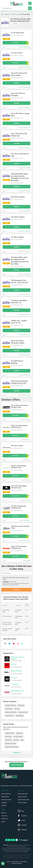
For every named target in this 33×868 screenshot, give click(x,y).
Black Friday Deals (23, 794)
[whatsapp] (22, 644)
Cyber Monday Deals (23, 800)
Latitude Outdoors (27, 520)
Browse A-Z (16, 753)
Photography (21, 705)
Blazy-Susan (28, 440)
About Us (4, 813)
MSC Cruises (8, 737)
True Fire (29, 460)
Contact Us (4, 816)
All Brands (4, 803)
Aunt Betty (16, 740)
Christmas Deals (22, 803)
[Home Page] (3, 14)
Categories (7, 14)
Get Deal (16, 83)
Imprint (3, 822)
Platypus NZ (8, 740)
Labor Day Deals (22, 797)
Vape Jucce (14, 678)
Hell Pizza (14, 664)
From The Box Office (25, 14)
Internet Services (9, 716)
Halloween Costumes (11, 744)
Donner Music (28, 420)
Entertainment (15, 14)
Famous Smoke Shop (26, 541)
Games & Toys (9, 709)
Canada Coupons (15, 786)
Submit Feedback (16, 765)
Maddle (29, 561)
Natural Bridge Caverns (17, 691)
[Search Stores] (30, 8)
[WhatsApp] (3, 864)
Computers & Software (11, 712)
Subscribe (16, 590)
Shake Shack (19, 733)
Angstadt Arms (27, 500)
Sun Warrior (28, 480)
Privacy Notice (15, 862)
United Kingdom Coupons (26, 786)
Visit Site (15, 24)
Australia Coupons (5, 786)
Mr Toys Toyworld (18, 737)
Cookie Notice (23, 862)
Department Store (23, 712)
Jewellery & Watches (10, 705)
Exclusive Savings (6, 794)
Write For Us (5, 819)
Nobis (22, 740)
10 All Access (15, 684)
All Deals (4, 806)
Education (17, 709)
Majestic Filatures (10, 733)
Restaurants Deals (6, 800)
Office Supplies (20, 716)
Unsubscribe (6, 582)
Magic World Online (16, 671)
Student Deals (5, 797)
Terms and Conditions (16, 864)
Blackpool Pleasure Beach (12, 747)
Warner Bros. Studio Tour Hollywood (18, 658)
